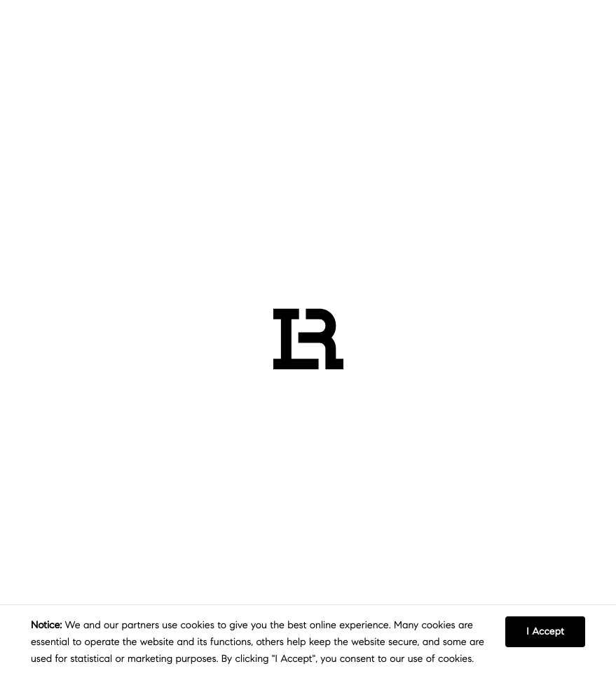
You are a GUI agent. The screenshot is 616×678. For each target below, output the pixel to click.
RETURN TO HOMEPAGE (273, 436)
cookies (198, 625)
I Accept (545, 631)
